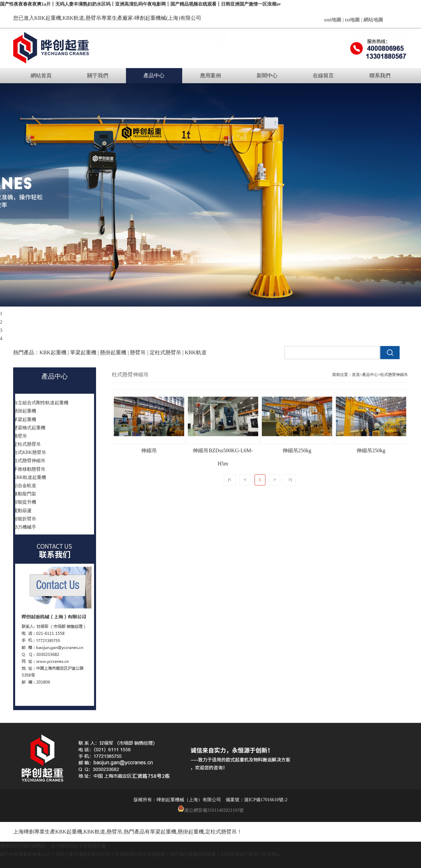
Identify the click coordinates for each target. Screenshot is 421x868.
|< (230, 480)
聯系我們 (380, 75)
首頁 (356, 375)
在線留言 (323, 75)
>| (290, 480)
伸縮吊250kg (297, 450)
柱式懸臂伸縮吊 (394, 375)
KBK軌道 (94, 832)
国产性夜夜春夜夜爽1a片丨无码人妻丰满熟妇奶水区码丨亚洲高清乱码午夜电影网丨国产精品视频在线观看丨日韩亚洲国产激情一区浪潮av (140, 4)
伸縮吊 (149, 450)
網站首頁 (41, 75)
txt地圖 (353, 20)
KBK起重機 (48, 18)
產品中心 (154, 75)
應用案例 (210, 75)
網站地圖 (373, 20)
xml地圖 (333, 20)
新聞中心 (267, 75)
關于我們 (98, 75)
